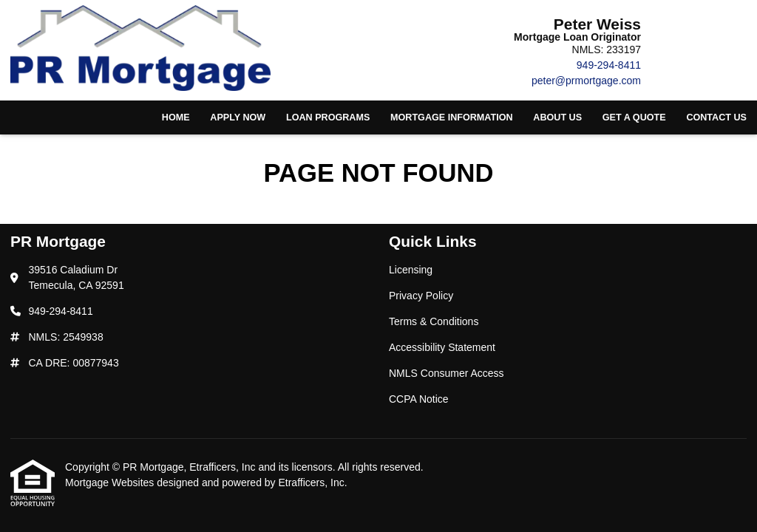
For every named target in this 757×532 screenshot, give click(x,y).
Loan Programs (328, 117)
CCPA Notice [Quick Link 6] (419, 399)
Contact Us (716, 117)
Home (176, 117)
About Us (557, 117)
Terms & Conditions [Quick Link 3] (434, 321)
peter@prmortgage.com (586, 81)
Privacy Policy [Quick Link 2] (421, 296)
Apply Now (238, 117)
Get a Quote (634, 117)
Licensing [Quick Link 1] (411, 270)
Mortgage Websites (111, 482)
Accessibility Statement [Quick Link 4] (442, 347)
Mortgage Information (452, 117)
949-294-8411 (609, 65)
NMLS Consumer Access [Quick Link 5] (447, 373)
